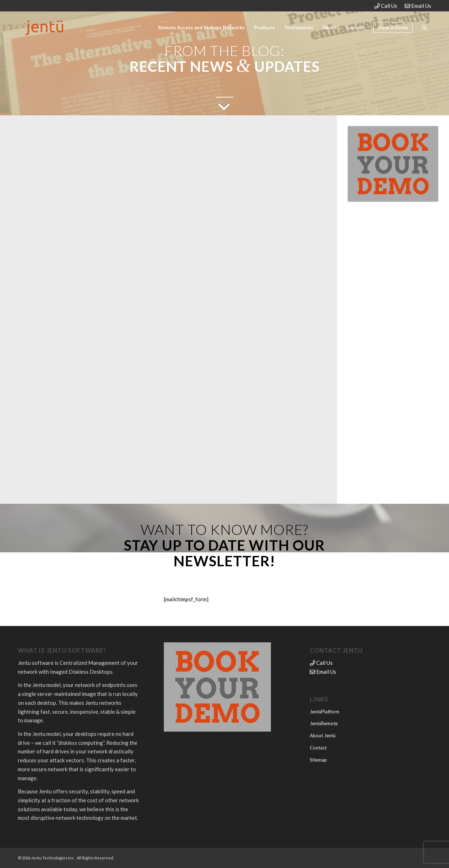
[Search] (424, 27)
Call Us (386, 6)
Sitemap (318, 760)
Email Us (418, 6)
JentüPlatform (325, 712)
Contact (318, 748)
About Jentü (323, 736)
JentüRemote (324, 723)
